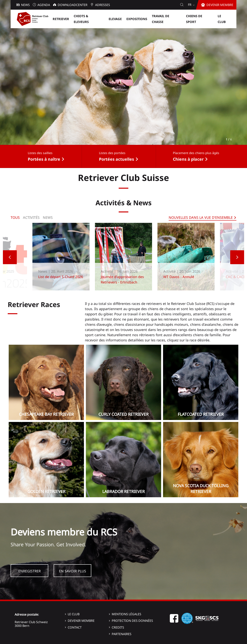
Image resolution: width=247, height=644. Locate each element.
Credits (118, 627)
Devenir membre (81, 621)
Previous (10, 257)
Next (237, 257)
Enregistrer (30, 571)
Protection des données (132, 621)
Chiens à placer (188, 159)
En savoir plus (73, 571)
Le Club (74, 614)
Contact (75, 627)
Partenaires (122, 634)
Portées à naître (44, 159)
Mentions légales (126, 614)
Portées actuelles (117, 159)
